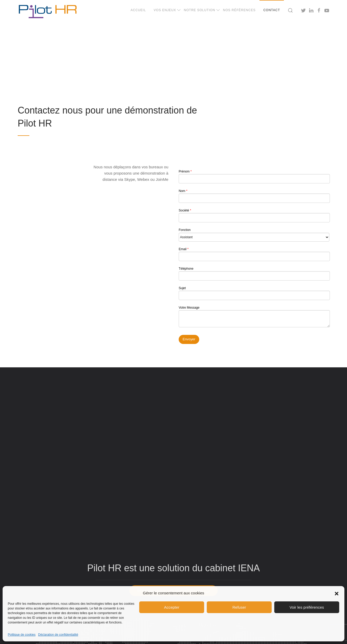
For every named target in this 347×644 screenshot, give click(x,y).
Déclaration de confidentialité (58, 635)
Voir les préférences (307, 607)
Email (254, 254)
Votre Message (254, 317)
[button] (337, 593)
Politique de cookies (22, 635)
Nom (254, 196)
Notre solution (200, 10)
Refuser (239, 607)
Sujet (254, 293)
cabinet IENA (232, 568)
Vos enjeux (165, 10)
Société (254, 215)
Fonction (254, 235)
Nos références (239, 10)
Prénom (254, 177)
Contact (272, 10)
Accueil (138, 10)
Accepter (172, 607)
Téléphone (254, 274)
